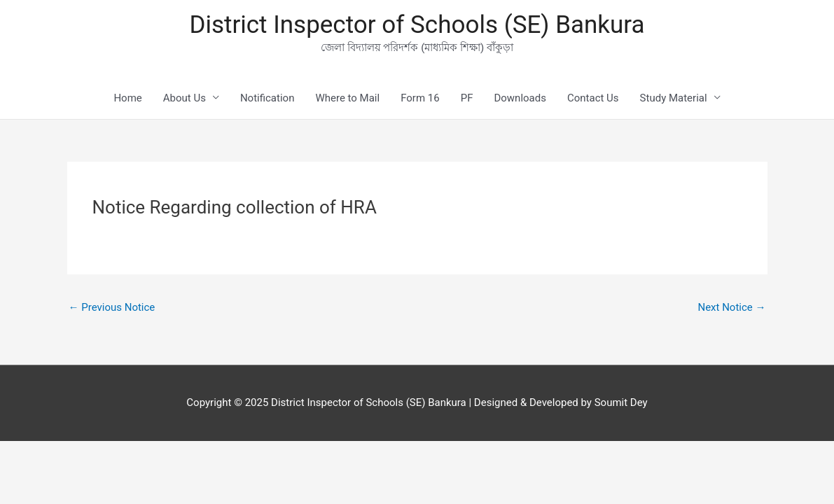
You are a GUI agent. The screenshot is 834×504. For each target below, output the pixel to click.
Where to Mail (347, 98)
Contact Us (593, 98)
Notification (267, 98)
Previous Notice (112, 307)
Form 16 (420, 98)
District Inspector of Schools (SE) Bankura (417, 25)
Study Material (674, 98)
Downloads (520, 98)
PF (467, 98)
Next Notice (731, 307)
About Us (185, 98)
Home (127, 98)
